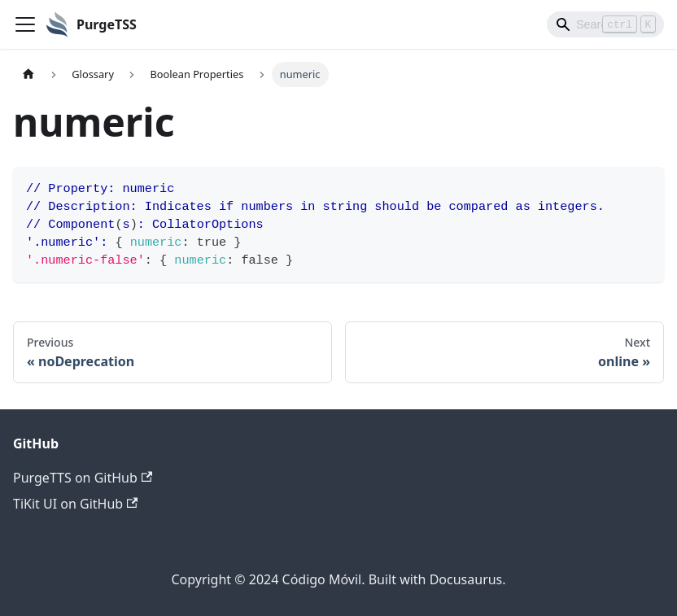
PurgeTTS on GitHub (83, 478)
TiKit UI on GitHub (75, 504)
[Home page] (28, 74)
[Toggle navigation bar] (25, 24)
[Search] (605, 24)
